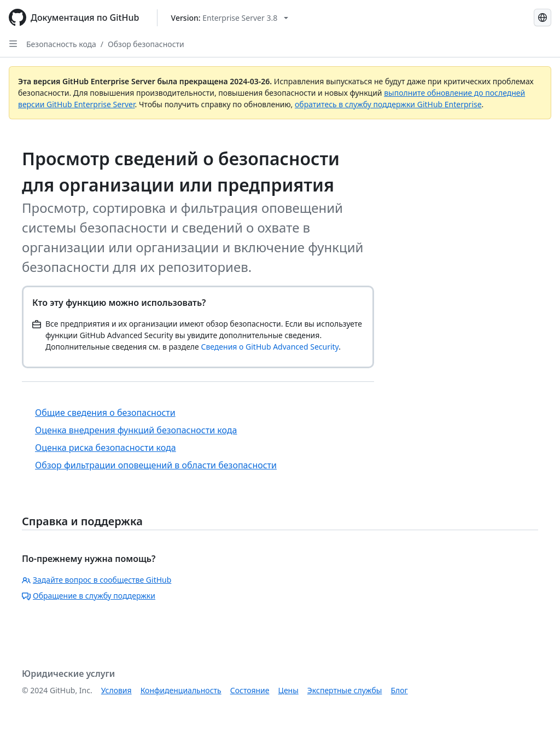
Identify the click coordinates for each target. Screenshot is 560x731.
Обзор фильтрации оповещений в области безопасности (156, 465)
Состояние (250, 690)
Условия (116, 690)
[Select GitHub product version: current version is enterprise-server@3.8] (230, 18)
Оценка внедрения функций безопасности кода (136, 430)
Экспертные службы (345, 690)
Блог (399, 690)
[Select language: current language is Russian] (542, 18)
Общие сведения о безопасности (105, 413)
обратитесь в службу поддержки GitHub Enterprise (388, 104)
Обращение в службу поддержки (89, 596)
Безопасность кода (61, 44)
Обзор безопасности (146, 44)
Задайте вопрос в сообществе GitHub (97, 580)
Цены (288, 690)
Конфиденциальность (181, 690)
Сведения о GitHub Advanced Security (270, 347)
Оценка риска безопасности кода (106, 448)
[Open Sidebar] (13, 44)
